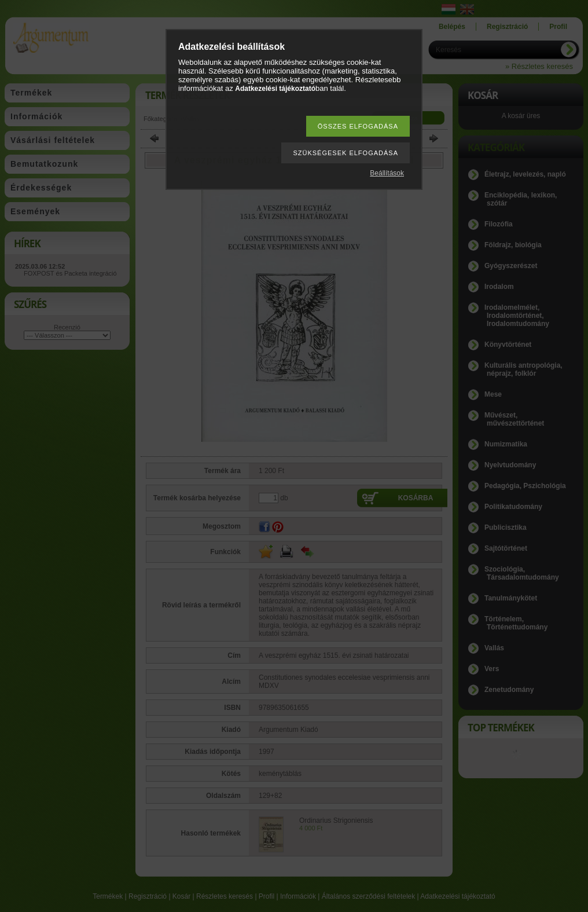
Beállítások (387, 173)
